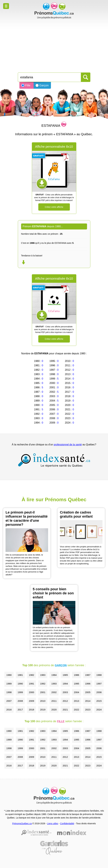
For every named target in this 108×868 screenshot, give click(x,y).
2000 (31, 692)
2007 (9, 701)
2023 (88, 710)
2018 (31, 710)
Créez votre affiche (54, 207)
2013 (77, 701)
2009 (31, 701)
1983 (43, 675)
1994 (65, 684)
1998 (9, 692)
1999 (20, 692)
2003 (65, 692)
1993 (54, 684)
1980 (9, 675)
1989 (9, 684)
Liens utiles (53, 823)
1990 (20, 684)
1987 (88, 675)
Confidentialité (67, 823)
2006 (99, 692)
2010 (43, 701)
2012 (65, 701)
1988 (99, 675)
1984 (54, 675)
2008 (20, 701)
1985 (65, 675)
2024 (99, 710)
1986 (77, 675)
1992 (43, 684)
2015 (99, 701)
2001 (43, 692)
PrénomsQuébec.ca (22, 823)
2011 (54, 701)
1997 (99, 684)
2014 (88, 701)
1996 (88, 684)
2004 (77, 692)
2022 (77, 710)
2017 (20, 710)
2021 (65, 710)
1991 (31, 684)
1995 (77, 684)
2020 (54, 710)
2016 (9, 710)
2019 (43, 710)
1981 (20, 675)
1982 (31, 675)
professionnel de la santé (68, 445)
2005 (88, 692)
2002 (54, 692)
